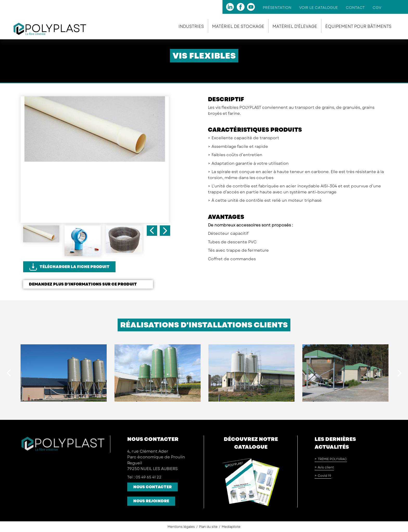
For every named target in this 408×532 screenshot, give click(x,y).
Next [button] (165, 231)
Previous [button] (152, 231)
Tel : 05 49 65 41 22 (144, 477)
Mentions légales (181, 527)
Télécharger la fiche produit (75, 267)
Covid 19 (324, 476)
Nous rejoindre (151, 501)
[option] (95, 133)
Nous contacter (152, 487)
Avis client (326, 467)
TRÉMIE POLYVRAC (332, 459)
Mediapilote (231, 527)
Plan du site (208, 527)
